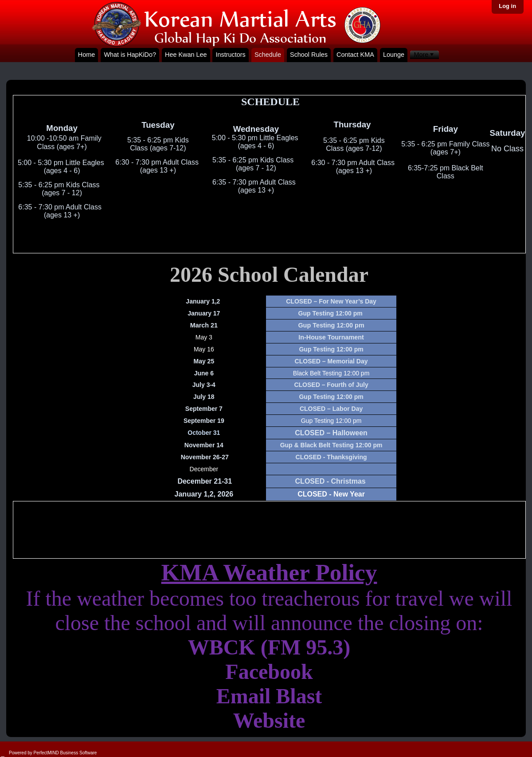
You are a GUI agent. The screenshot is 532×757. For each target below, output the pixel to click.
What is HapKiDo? (130, 55)
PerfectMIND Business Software (65, 753)
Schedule (268, 55)
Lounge (394, 55)
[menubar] (424, 55)
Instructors (231, 55)
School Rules (309, 55)
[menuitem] (424, 55)
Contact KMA (355, 55)
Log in (507, 6)
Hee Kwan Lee (186, 55)
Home (86, 55)
